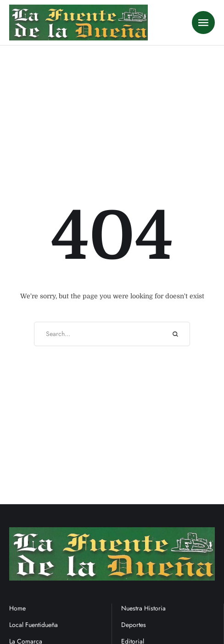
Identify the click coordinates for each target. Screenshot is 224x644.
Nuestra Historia (143, 608)
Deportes (134, 625)
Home (17, 608)
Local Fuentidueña (34, 625)
